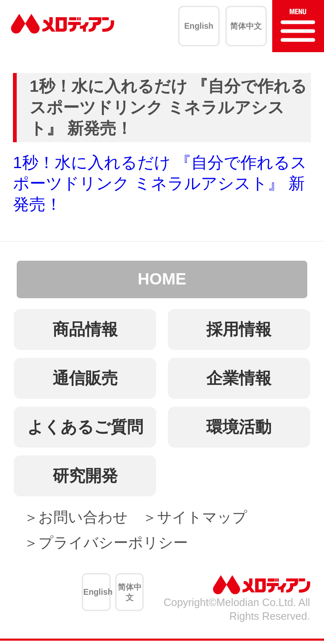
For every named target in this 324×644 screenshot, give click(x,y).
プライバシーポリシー (113, 542)
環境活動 (239, 427)
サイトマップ (202, 517)
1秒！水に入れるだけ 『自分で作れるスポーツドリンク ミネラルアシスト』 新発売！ (160, 184)
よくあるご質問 (85, 427)
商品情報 (85, 329)
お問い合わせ (83, 517)
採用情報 (239, 329)
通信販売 (85, 378)
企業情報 (239, 378)
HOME (162, 279)
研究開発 (85, 476)
